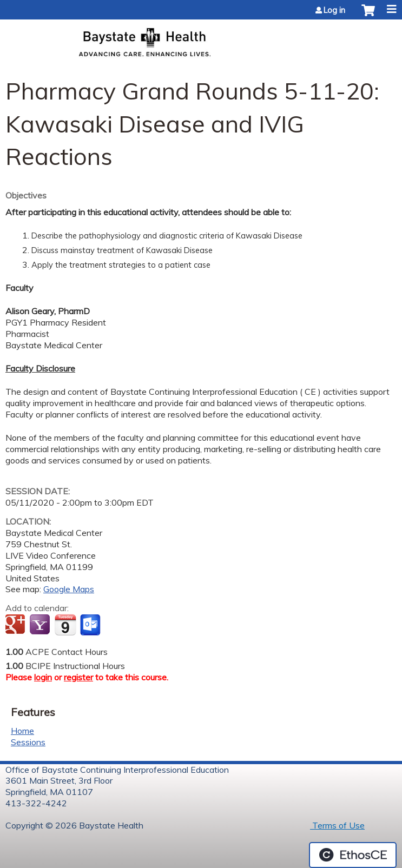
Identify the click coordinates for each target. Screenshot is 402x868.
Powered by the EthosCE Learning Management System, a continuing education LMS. (353, 855)
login (43, 677)
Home (22, 731)
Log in (334, 10)
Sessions (28, 742)
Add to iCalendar (65, 625)
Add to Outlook (91, 625)
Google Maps (69, 589)
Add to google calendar (17, 625)
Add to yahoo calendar (41, 625)
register (78, 677)
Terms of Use (337, 825)
